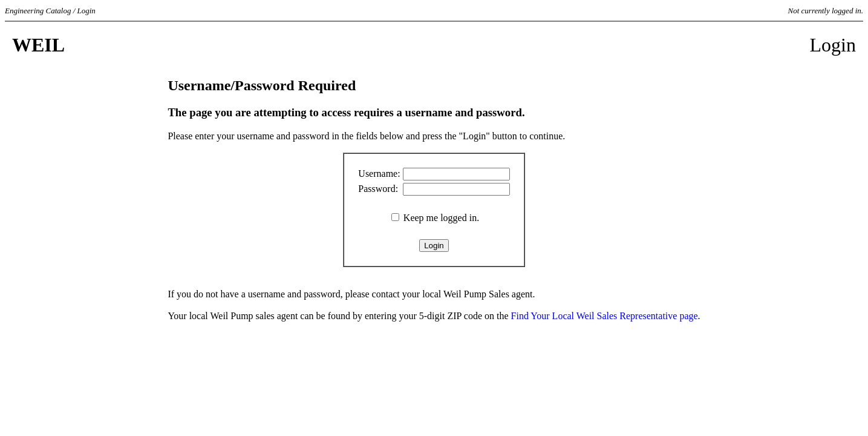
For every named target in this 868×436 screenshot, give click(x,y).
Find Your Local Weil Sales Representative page (605, 316)
